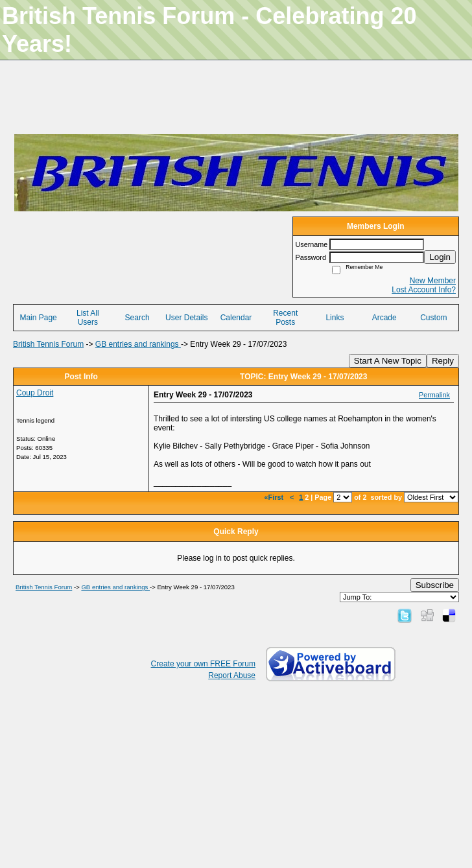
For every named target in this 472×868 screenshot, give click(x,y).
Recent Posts (285, 318)
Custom (433, 318)
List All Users (88, 318)
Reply (443, 361)
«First (275, 497)
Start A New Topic (388, 361)
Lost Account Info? (424, 290)
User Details (186, 318)
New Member (433, 281)
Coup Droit (35, 393)
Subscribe (435, 585)
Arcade (384, 318)
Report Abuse (232, 675)
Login (440, 257)
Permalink (434, 395)
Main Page (38, 318)
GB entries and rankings (138, 344)
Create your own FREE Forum (203, 664)
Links (335, 318)
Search (137, 318)
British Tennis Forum (48, 344)
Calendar (236, 318)
